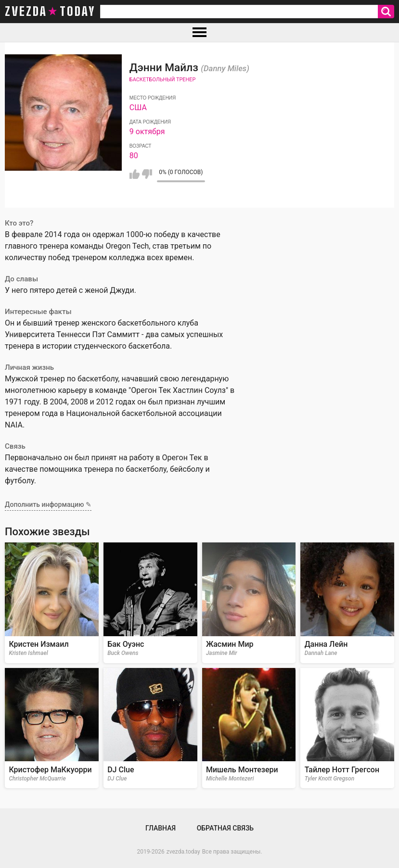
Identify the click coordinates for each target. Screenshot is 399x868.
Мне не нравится (147, 174)
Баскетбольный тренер (163, 80)
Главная (161, 828)
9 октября (147, 132)
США (138, 107)
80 (134, 156)
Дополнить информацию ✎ (48, 504)
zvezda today (50, 12)
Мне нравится (135, 174)
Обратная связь (225, 828)
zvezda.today (183, 852)
